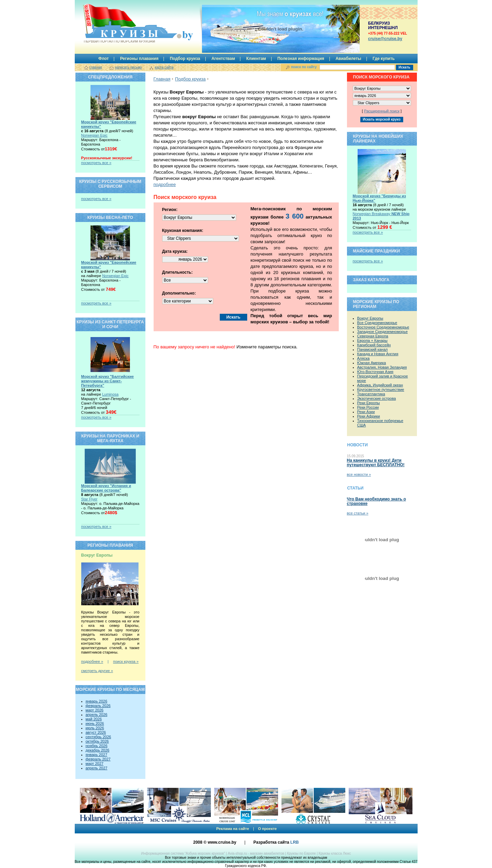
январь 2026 (97, 701)
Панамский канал (373, 349)
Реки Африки (369, 416)
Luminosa (110, 394)
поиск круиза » (126, 661)
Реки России (368, 407)
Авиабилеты (349, 59)
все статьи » (358, 513)
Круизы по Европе (301, 853)
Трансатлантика (371, 394)
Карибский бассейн (374, 345)
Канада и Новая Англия (378, 354)
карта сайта (164, 67)
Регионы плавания (139, 59)
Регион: (170, 210)
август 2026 (96, 732)
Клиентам (256, 59)
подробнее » (92, 661)
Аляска (363, 358)
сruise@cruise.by (385, 39)
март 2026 (95, 710)
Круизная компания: (183, 231)
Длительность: (177, 272)
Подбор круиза (185, 59)
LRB (295, 842)
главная (96, 67)
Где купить (384, 59)
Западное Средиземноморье (383, 332)
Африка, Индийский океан (380, 385)
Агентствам (223, 59)
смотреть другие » (97, 671)
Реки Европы (369, 403)
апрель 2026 (97, 715)
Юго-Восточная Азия (375, 372)
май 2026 (94, 719)
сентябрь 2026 (98, 737)
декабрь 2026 (98, 750)
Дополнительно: (179, 293)
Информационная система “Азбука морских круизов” (183, 853)
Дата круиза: (175, 251)
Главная (162, 79)
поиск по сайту (304, 67)
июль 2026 (95, 728)
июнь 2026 (95, 723)
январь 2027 (97, 755)
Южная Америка (372, 363)
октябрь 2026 (97, 741)
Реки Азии (366, 412)
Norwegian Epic (94, 135)
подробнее (165, 184)
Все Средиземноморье (377, 323)
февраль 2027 (98, 759)
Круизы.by (119, 23)
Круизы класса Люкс (335, 853)
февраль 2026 (98, 706)
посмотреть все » (96, 163)
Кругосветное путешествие (381, 389)
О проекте (267, 829)
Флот (104, 59)
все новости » (359, 474)
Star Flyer (89, 499)
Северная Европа (373, 336)
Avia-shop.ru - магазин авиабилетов (256, 853)
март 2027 (95, 764)
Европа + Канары (373, 340)
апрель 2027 (97, 768)
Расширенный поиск (382, 111)
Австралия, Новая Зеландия (382, 367)
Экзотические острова (377, 398)
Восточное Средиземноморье (383, 327)
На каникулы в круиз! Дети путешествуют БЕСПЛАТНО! (376, 463)
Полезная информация (301, 59)
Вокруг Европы (370, 318)
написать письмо (128, 67)
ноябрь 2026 (97, 746)
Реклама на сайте (233, 829)
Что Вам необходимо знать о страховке (376, 501)
